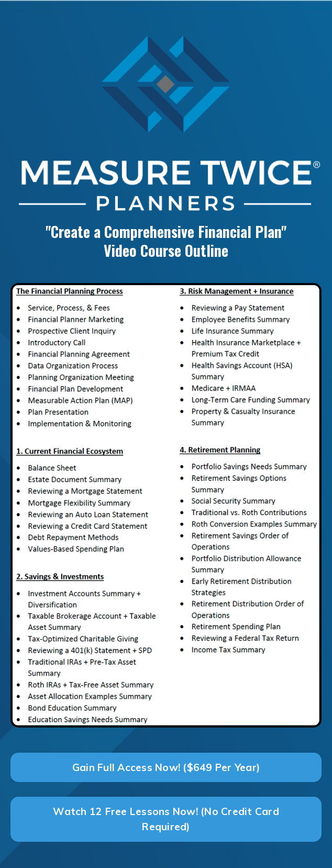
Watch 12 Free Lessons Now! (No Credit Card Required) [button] (166, 819)
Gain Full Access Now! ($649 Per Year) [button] (166, 767)
